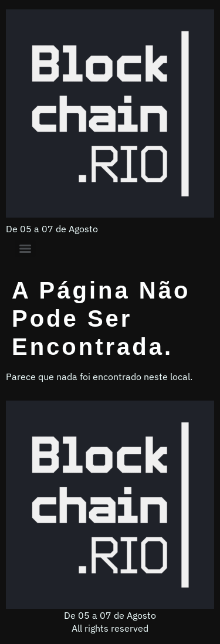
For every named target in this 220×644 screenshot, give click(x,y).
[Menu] (25, 249)
